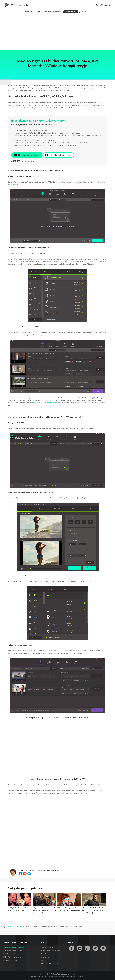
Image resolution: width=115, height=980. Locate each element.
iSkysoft (106, 5)
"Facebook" (72, 948)
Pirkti (84, 12)
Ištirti (38, 12)
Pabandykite (71, 12)
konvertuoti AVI (19, 927)
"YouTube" (103, 948)
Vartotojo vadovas (48, 954)
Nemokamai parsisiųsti (29, 155)
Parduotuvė (97, 5)
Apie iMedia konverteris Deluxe (42, 976)
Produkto (29, 12)
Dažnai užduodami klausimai (51, 951)
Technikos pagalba (48, 947)
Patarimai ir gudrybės (52, 12)
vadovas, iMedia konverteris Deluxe (45, 403)
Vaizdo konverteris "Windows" (14, 947)
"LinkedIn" (80, 948)
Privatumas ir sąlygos (61, 976)
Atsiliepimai (45, 957)
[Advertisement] (58, 33)
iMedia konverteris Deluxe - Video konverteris (40, 121)
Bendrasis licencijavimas (50, 963)
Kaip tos (44, 960)
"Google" (87, 948)
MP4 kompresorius (10, 960)
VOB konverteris (9, 954)
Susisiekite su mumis (77, 976)
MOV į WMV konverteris (12, 957)
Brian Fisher (45, 871)
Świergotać (95, 948)
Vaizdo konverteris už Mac (13, 951)
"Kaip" (9, 927)
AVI (61, 871)
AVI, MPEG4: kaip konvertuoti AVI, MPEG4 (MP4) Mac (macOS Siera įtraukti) (44, 910)
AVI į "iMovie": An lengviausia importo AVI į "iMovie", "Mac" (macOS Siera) (93, 910)
